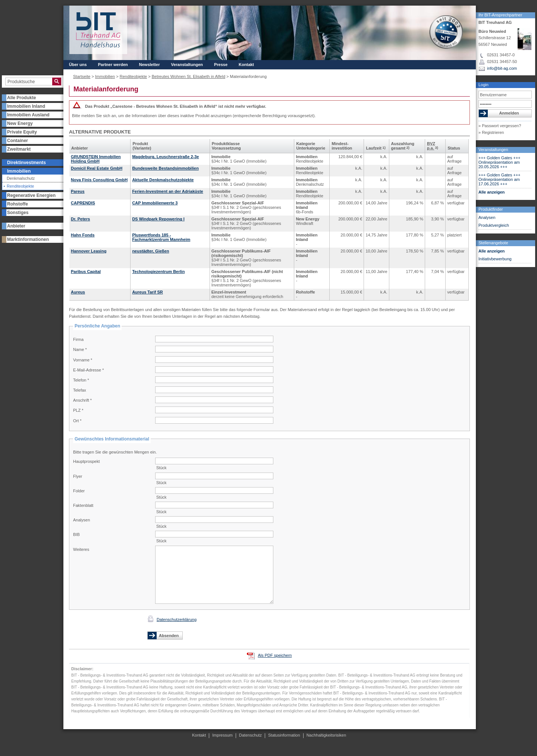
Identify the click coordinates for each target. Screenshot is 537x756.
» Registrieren (491, 132)
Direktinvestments (26, 163)
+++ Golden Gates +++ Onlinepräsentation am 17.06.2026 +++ (500, 179)
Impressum (222, 735)
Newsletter (150, 65)
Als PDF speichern (275, 655)
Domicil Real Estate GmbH (97, 168)
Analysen (487, 217)
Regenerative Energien (31, 195)
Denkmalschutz (21, 178)
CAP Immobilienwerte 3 (155, 203)
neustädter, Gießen (150, 251)
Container (18, 141)
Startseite (82, 76)
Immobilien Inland (26, 106)
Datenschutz (250, 735)
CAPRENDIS (83, 203)
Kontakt (246, 65)
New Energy (20, 123)
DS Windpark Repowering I (158, 219)
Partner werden (113, 65)
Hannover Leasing (89, 251)
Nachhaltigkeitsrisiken (326, 735)
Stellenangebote (493, 243)
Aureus (78, 292)
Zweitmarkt (19, 149)
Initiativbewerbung (495, 259)
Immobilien (19, 171)
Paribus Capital (86, 272)
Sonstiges (18, 213)
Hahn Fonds (83, 235)
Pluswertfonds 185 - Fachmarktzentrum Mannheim (161, 237)
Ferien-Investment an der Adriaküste (167, 191)
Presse (221, 65)
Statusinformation (284, 735)
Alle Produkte (21, 98)
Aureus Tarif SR (147, 292)
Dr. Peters (80, 219)
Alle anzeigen (492, 192)
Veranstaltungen (493, 150)
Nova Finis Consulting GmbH (99, 180)
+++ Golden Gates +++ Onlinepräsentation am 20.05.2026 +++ (500, 162)
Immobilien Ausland (28, 115)
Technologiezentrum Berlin (158, 272)
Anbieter (16, 226)
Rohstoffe (18, 204)
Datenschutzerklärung (177, 619)
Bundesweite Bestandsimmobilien (165, 168)
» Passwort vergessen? (500, 126)
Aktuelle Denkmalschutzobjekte (163, 180)
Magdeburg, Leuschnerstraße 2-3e (165, 157)
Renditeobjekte (20, 186)
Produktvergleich (494, 225)
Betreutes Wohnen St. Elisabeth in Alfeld (189, 76)
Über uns (78, 65)
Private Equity (22, 132)
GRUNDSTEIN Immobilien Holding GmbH (96, 159)
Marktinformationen (28, 239)
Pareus (78, 191)
